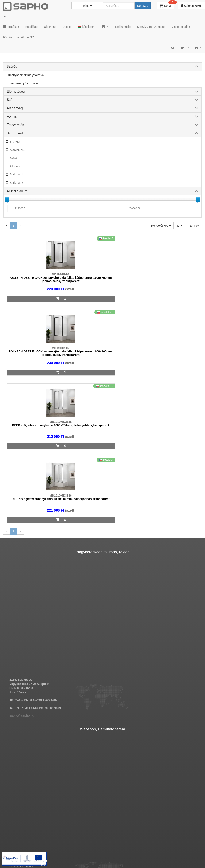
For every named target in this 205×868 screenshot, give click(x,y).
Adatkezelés (95, 851)
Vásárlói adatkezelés (123, 851)
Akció (13, 158)
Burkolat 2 (16, 183)
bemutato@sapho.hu (24, 745)
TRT (49, 851)
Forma (12, 116)
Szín (10, 100)
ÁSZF (76, 851)
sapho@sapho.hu (22, 568)
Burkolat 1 (16, 174)
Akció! (67, 27)
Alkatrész (16, 166)
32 (179, 226)
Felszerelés (15, 125)
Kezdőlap (31, 27)
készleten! (87, 27)
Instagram (152, 851)
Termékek (11, 27)
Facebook (176, 851)
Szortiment (15, 133)
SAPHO (15, 142)
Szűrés (12, 66)
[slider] (7, 200)
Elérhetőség (16, 92)
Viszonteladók (181, 27)
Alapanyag (15, 108)
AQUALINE (17, 150)
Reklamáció (123, 27)
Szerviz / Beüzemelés (151, 27)
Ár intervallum (17, 191)
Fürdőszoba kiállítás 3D (19, 37)
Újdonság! (51, 27)
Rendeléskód (161, 226)
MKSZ (62, 851)
